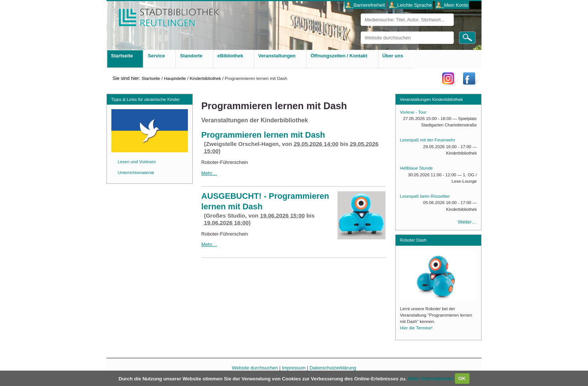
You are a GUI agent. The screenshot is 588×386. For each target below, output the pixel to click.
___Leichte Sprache (411, 5)
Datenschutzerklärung (333, 368)
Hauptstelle (175, 78)
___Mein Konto (452, 5)
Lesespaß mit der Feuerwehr (428, 140)
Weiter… (467, 222)
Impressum (294, 368)
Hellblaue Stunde (417, 168)
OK (462, 378)
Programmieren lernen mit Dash (263, 135)
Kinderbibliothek (205, 78)
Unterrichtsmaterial (136, 173)
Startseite (151, 78)
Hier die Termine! (416, 328)
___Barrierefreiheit (365, 5)
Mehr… (209, 173)
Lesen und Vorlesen (137, 162)
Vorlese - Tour (413, 112)
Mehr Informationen (431, 378)
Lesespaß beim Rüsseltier (425, 196)
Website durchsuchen (361, 31)
